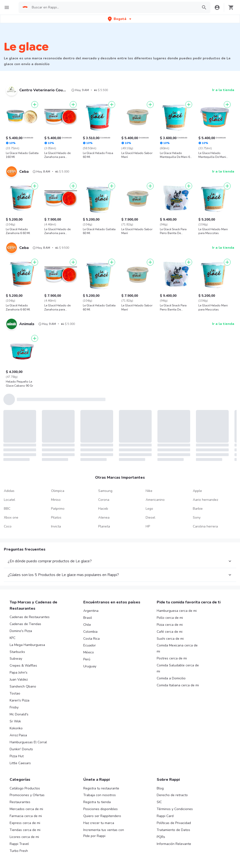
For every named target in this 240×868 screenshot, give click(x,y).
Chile (87, 625)
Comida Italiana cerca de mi (178, 685)
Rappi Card (165, 816)
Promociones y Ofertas (27, 795)
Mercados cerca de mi (26, 809)
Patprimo (58, 509)
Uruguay (90, 666)
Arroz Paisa (18, 735)
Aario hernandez (205, 500)
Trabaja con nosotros (100, 795)
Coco (8, 526)
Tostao (15, 693)
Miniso (56, 500)
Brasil (88, 618)
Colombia (90, 632)
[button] (120, 19)
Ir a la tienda (223, 90)
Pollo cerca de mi (170, 618)
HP (148, 526)
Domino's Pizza (21, 631)
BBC (7, 509)
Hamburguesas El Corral (28, 742)
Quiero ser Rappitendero (102, 816)
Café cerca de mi (170, 632)
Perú (87, 659)
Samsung (105, 491)
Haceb (103, 509)
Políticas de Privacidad (174, 823)
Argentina (91, 611)
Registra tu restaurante (101, 788)
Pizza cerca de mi (170, 625)
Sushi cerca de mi (170, 639)
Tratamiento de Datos (173, 830)
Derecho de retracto (172, 795)
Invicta (56, 526)
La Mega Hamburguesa (27, 645)
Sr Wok (15, 721)
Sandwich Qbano (23, 686)
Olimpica (58, 491)
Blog (160, 788)
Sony (197, 518)
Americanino (155, 500)
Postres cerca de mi (172, 658)
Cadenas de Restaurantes (30, 617)
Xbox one (11, 518)
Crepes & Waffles (23, 666)
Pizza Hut (17, 756)
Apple (197, 491)
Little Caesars (20, 763)
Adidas (9, 491)
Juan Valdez (19, 679)
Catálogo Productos (25, 788)
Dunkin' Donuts (21, 749)
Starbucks (17, 652)
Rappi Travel (19, 844)
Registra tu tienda (97, 802)
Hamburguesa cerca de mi (177, 611)
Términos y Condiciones (175, 809)
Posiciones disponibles (101, 809)
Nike (149, 491)
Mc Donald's (19, 714)
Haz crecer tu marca (99, 823)
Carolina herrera (205, 526)
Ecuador (90, 645)
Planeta (104, 526)
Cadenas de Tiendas (25, 624)
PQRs (161, 837)
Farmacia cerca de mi (26, 816)
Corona (104, 500)
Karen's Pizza (19, 700)
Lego (149, 509)
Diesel (150, 518)
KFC (13, 638)
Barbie (198, 509)
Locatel (10, 500)
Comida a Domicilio (171, 678)
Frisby (14, 707)
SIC (159, 802)
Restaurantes (20, 802)
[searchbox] (114, 7)
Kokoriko (16, 728)
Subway (16, 659)
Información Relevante (174, 844)
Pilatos (56, 518)
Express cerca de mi (25, 823)
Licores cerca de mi (24, 837)
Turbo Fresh (19, 851)
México (89, 652)
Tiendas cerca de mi (25, 830)
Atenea (104, 518)
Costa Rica (91, 639)
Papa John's (19, 673)
